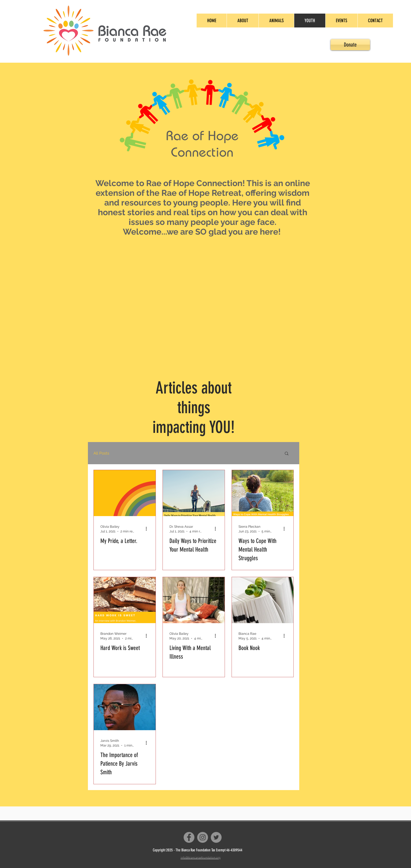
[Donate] (350, 45)
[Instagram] (203, 837)
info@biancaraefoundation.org (201, 857)
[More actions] (148, 529)
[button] (287, 454)
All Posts (101, 453)
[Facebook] (189, 837)
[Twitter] (216, 837)
